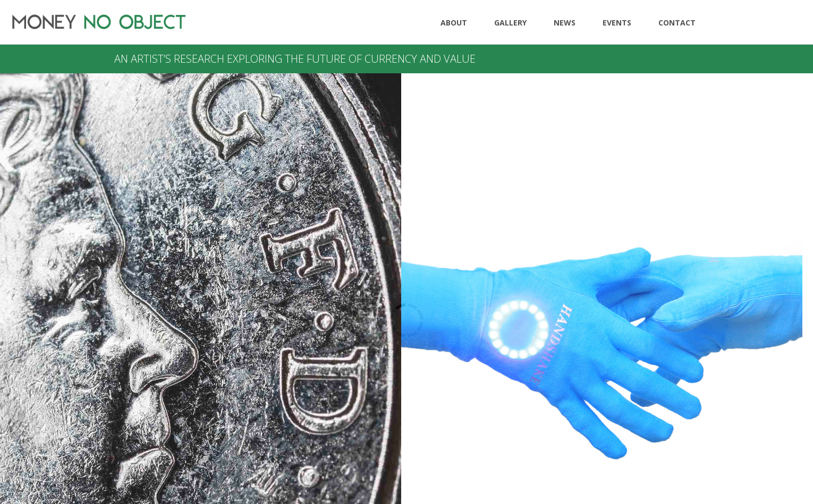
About (454, 23)
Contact (677, 23)
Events (617, 23)
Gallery (510, 23)
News (565, 23)
